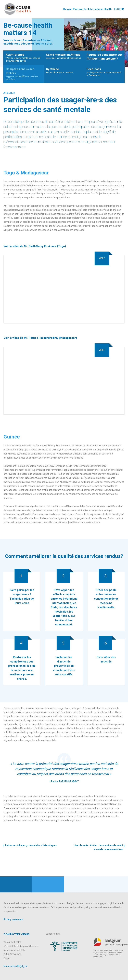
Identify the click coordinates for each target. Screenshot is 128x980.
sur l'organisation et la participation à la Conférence (104, 72)
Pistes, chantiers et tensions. (64, 70)
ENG (116, 9)
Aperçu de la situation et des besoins (64, 56)
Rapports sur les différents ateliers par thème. (24, 74)
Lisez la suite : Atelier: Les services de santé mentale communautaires (98, 847)
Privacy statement (13, 919)
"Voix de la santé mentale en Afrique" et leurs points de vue (24, 58)
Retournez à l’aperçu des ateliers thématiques (31, 845)
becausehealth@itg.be (16, 966)
